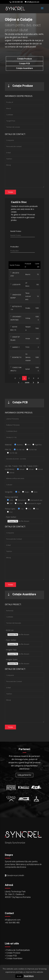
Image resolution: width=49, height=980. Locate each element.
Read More (29, 976)
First (15, 378)
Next (33, 382)
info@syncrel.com (13, 920)
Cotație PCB (24, 64)
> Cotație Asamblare (14, 958)
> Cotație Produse (13, 953)
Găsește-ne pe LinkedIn (15, 875)
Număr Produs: (16, 231)
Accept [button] (19, 976)
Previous (20, 378)
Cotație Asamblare (24, 68)
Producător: (15, 247)
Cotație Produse (24, 59)
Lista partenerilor (24, 775)
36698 (27, 383)
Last (38, 382)
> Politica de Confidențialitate (17, 950)
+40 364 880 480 (12, 923)
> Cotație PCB (11, 956)
